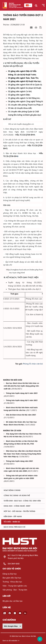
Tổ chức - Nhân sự (12, 522)
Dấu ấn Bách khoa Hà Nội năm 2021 (21, 415)
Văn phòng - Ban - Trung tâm (15, 590)
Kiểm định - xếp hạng (13, 517)
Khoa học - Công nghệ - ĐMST (17, 506)
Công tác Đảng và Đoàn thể (17, 496)
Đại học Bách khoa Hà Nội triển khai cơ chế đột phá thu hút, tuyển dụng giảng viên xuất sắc (21, 386)
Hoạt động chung (12, 490)
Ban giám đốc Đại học (12, 578)
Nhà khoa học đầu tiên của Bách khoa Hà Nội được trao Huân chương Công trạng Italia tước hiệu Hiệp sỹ (22, 454)
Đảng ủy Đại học (10, 574)
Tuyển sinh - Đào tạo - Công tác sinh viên (22, 501)
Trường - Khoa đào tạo (12, 582)
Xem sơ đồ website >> (11, 641)
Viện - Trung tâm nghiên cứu (15, 586)
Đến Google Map (13, 626)
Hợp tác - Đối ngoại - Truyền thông (20, 511)
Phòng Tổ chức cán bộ (33, 364)
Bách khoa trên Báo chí (14, 527)
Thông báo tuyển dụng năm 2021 (20, 461)
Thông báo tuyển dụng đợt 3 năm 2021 (22, 393)
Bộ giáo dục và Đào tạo (13, 601)
